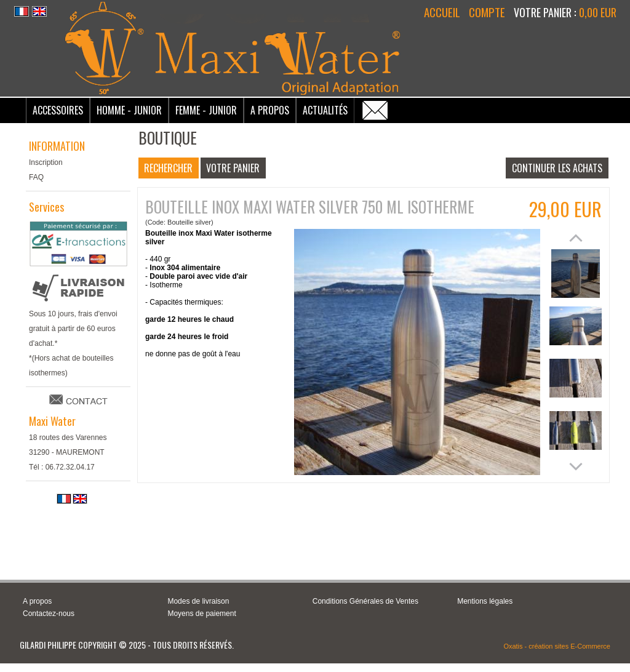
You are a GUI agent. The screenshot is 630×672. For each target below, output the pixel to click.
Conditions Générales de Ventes (365, 601)
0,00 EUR (598, 12)
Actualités (325, 110)
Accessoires (58, 110)
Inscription (46, 162)
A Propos (270, 110)
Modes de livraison (198, 601)
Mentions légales (485, 601)
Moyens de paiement (201, 614)
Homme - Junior (129, 110)
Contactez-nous (49, 614)
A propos (37, 601)
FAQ (36, 177)
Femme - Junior (206, 110)
